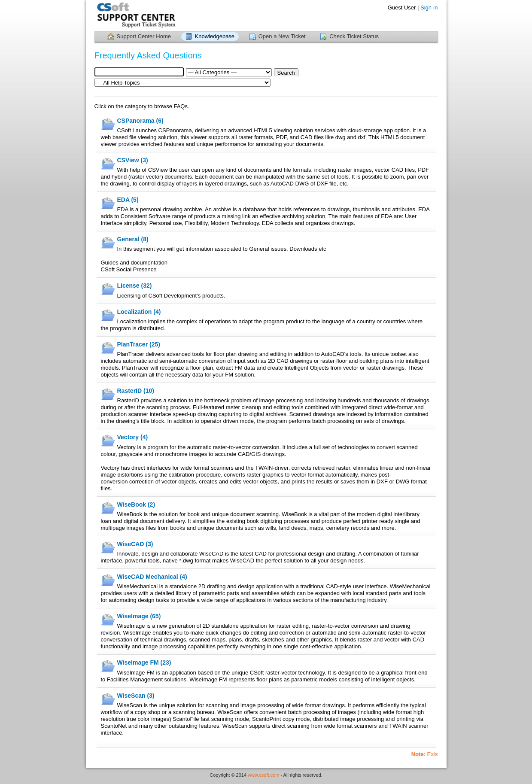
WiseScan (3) (136, 696)
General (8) (133, 239)
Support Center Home (144, 36)
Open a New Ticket (282, 36)
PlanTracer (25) (139, 344)
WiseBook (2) (136, 504)
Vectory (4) (133, 437)
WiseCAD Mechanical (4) (152, 577)
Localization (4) (139, 312)
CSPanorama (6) (140, 121)
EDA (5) (128, 200)
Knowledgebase (215, 36)
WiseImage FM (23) (144, 662)
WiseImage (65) (139, 616)
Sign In (429, 8)
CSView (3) (133, 160)
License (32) (135, 286)
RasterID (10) (136, 391)
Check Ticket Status (354, 36)
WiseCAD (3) (135, 544)
